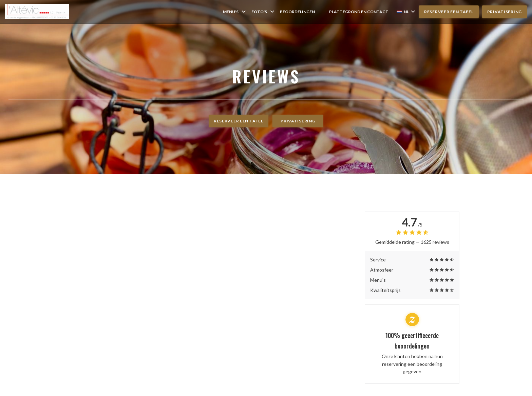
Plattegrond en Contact (359, 12)
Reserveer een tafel (449, 12)
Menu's (235, 12)
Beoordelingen (297, 12)
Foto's (263, 12)
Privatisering (505, 12)
